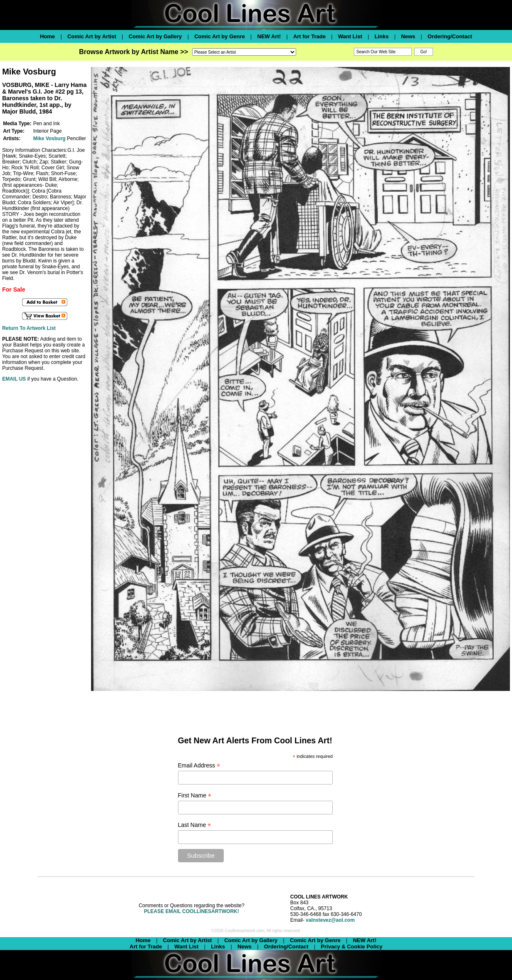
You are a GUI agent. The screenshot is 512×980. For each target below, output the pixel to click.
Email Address (199, 766)
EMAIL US (14, 379)
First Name (195, 796)
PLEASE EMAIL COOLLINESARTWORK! (191, 911)
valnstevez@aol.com (330, 920)
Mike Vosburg (49, 139)
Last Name (195, 825)
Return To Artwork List (29, 328)
